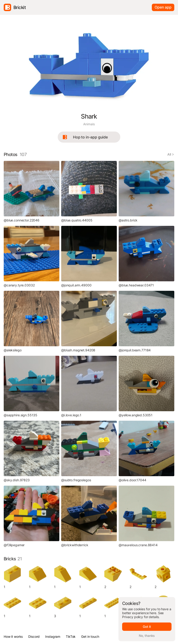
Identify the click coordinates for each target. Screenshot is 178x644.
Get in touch (90, 636)
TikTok (71, 636)
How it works (13, 636)
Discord (34, 636)
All (169, 154)
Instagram (53, 636)
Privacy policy (133, 617)
